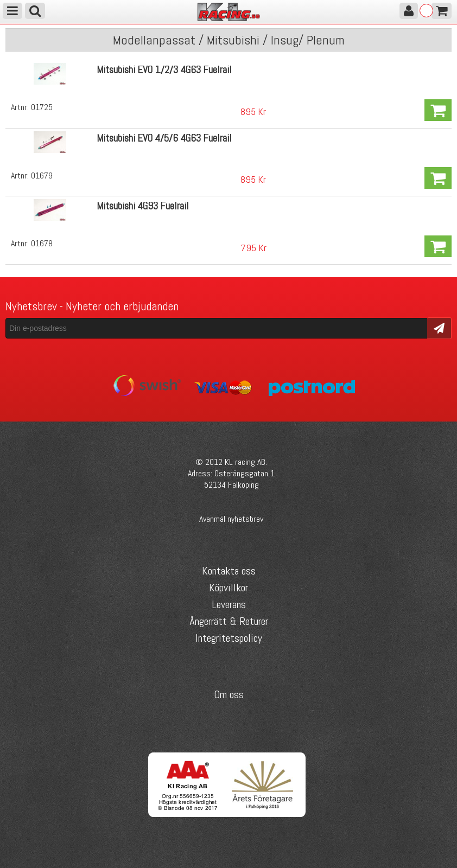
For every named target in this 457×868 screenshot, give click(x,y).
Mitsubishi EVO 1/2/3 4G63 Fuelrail (164, 70)
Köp (438, 110)
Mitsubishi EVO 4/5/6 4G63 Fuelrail (164, 138)
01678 (42, 243)
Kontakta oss (229, 571)
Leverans (229, 604)
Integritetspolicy (229, 638)
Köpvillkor (228, 588)
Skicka (439, 327)
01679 (42, 175)
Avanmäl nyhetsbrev (231, 519)
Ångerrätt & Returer (229, 621)
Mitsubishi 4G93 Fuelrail (143, 206)
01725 (42, 107)
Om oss (229, 694)
